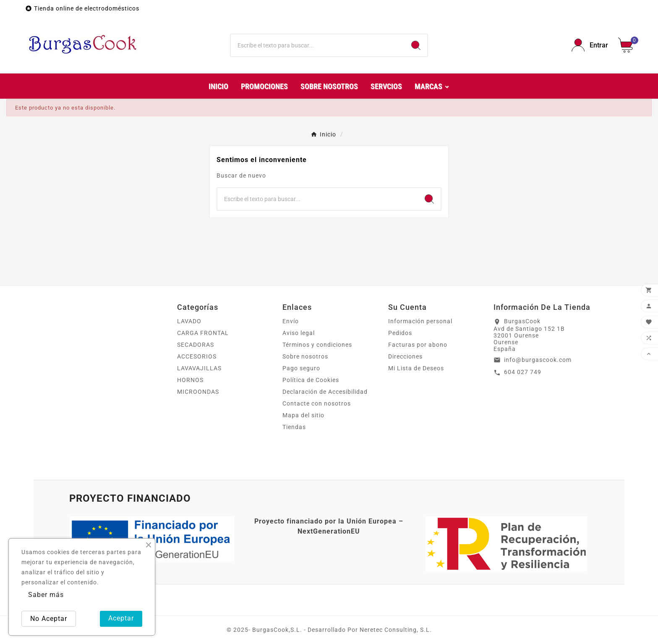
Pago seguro (301, 368)
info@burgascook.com (538, 360)
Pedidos (400, 333)
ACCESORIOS (197, 356)
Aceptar (121, 618)
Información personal (420, 321)
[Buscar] (318, 45)
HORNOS (190, 380)
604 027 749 (523, 372)
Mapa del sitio (303, 415)
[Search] (416, 45)
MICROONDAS (198, 392)
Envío (291, 321)
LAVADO (189, 321)
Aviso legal (299, 333)
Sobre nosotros (305, 356)
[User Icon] (590, 45)
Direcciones (405, 356)
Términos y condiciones (317, 345)
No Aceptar (49, 619)
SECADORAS (196, 345)
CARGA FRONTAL (203, 333)
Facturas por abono (418, 345)
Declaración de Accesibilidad (325, 392)
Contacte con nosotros (317, 403)
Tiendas (294, 427)
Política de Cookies (311, 380)
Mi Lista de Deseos (416, 368)
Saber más (46, 595)
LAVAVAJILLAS (199, 368)
